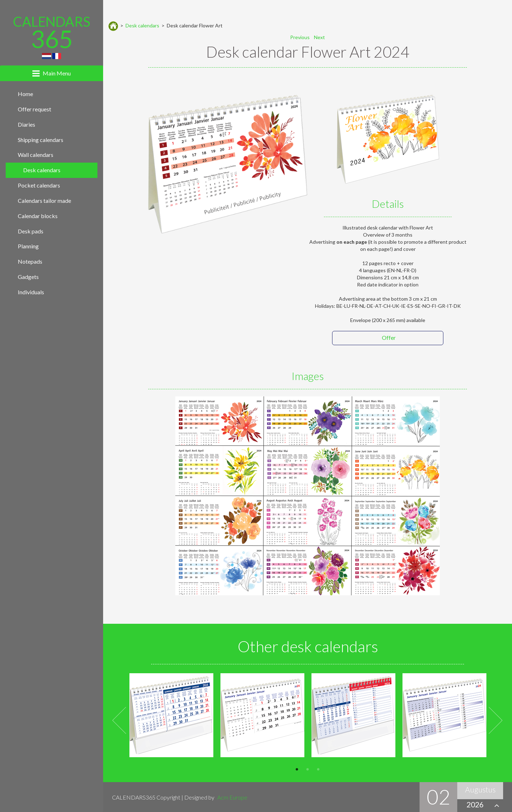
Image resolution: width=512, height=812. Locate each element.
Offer (389, 338)
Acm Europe (232, 797)
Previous (120, 721)
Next (496, 721)
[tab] (52, 73)
